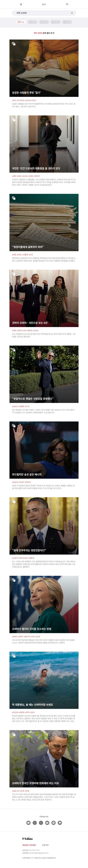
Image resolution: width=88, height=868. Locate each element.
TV (67, 4)
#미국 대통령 (27, 330)
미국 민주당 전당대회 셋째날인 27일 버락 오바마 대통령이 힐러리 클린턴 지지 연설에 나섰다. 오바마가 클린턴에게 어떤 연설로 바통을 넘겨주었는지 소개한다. (43, 641)
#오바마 (35, 330)
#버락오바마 (23, 558)
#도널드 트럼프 (28, 176)
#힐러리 (28, 482)
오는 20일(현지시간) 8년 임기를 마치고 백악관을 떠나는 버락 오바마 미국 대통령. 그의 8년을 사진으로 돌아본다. (44, 335)
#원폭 (22, 791)
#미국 (31, 255)
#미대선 (21, 482)
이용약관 (45, 845)
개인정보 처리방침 (29, 845)
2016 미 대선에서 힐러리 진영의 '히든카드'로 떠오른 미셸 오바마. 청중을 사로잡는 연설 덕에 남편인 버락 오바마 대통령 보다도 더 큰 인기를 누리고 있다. (43, 487)
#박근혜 (15, 712)
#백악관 (37, 176)
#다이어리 (21, 100)
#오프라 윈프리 (31, 100)
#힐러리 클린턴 (18, 637)
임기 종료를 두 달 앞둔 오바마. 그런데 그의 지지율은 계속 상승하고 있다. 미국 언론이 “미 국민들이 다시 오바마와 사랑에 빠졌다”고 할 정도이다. (43, 411)
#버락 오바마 (17, 176)
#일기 (14, 100)
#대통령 (25, 255)
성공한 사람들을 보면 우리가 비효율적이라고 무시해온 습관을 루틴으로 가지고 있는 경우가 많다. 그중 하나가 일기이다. (44, 105)
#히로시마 (16, 791)
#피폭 (27, 791)
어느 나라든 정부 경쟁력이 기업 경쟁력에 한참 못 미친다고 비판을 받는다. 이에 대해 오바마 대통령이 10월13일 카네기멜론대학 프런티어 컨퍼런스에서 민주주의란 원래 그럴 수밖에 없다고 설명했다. (44, 564)
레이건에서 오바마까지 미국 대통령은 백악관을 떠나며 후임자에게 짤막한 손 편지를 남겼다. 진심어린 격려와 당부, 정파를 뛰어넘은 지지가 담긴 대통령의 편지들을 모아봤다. (44, 259)
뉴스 (44, 4)
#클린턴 (27, 637)
